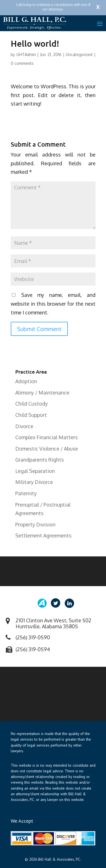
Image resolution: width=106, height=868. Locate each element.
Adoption (26, 381)
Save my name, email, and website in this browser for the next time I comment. (53, 304)
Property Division (35, 524)
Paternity (26, 493)
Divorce (24, 426)
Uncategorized (79, 54)
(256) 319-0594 (33, 649)
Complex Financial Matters (46, 437)
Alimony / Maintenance (42, 393)
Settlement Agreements (43, 535)
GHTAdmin (26, 54)
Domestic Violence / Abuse (47, 449)
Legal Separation (35, 471)
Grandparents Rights (40, 460)
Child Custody (32, 404)
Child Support (31, 415)
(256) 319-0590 (33, 637)
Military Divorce (34, 482)
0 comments (22, 63)
